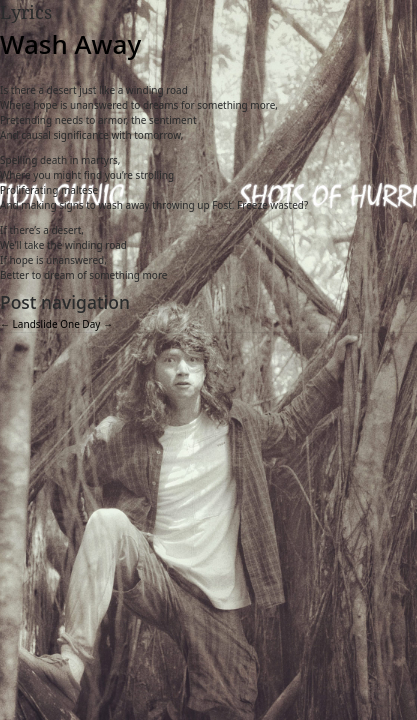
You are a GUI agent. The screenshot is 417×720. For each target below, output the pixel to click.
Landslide (29, 324)
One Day (86, 324)
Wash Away (70, 44)
